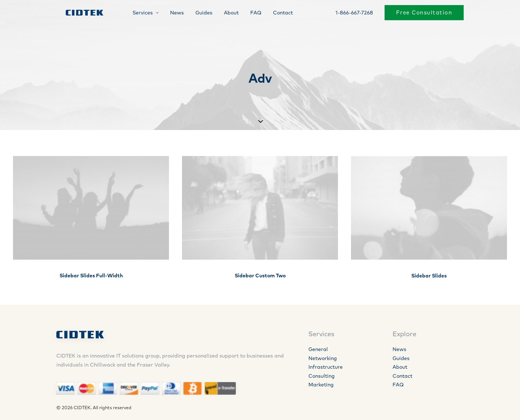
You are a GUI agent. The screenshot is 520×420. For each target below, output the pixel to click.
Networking (323, 358)
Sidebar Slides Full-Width (91, 276)
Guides (198, 13)
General (318, 349)
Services (140, 13)
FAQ (250, 13)
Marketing (321, 385)
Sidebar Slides (429, 282)
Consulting (322, 376)
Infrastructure (326, 367)
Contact (277, 13)
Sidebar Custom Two (260, 276)
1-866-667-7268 (354, 13)
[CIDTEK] (79, 13)
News (171, 13)
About (226, 13)
